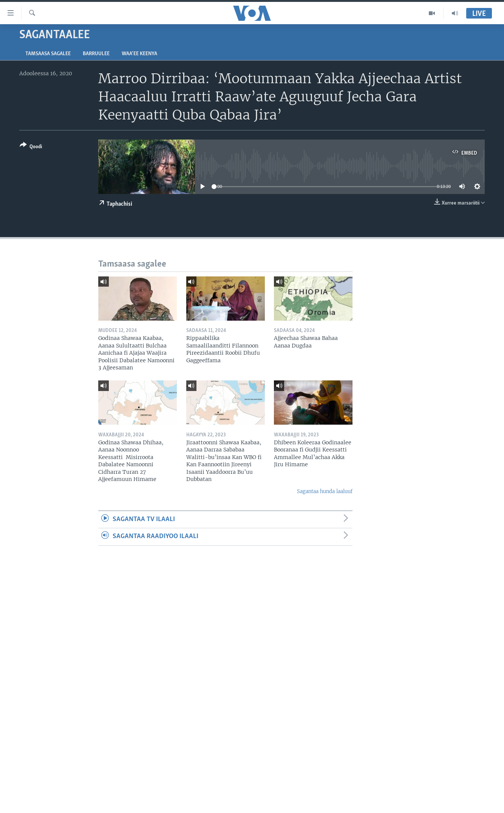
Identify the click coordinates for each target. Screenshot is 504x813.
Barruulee (96, 54)
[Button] (31, 147)
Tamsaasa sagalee (48, 54)
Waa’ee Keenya (139, 54)
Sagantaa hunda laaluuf (325, 491)
